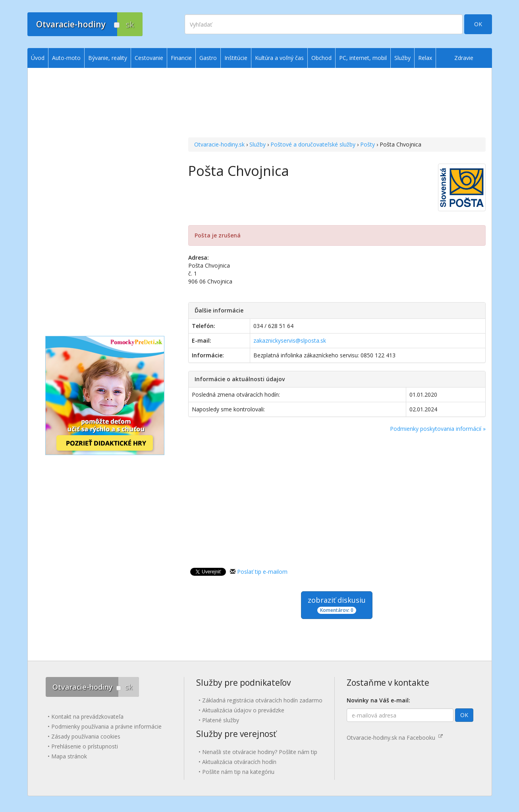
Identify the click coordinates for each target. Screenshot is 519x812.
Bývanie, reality (108, 58)
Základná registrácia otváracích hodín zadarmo (262, 700)
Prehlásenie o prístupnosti (85, 746)
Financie (181, 58)
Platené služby (221, 720)
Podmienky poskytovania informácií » (438, 429)
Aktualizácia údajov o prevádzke (243, 710)
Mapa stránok (69, 756)
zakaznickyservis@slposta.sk (290, 340)
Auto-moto (66, 58)
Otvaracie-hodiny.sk (219, 144)
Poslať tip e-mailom (262, 572)
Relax (425, 58)
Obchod (321, 58)
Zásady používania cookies (86, 736)
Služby (258, 144)
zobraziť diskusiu (337, 605)
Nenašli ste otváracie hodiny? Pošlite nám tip (260, 752)
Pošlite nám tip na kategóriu (238, 772)
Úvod (38, 58)
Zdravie (464, 58)
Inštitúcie (236, 58)
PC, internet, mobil (363, 58)
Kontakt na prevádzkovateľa (87, 717)
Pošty (368, 144)
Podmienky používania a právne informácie (106, 726)
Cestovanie (149, 58)
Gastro (208, 58)
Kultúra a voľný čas (279, 58)
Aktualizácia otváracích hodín (239, 762)
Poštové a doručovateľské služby (313, 144)
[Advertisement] (337, 104)
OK (478, 24)
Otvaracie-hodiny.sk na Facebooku (395, 738)
